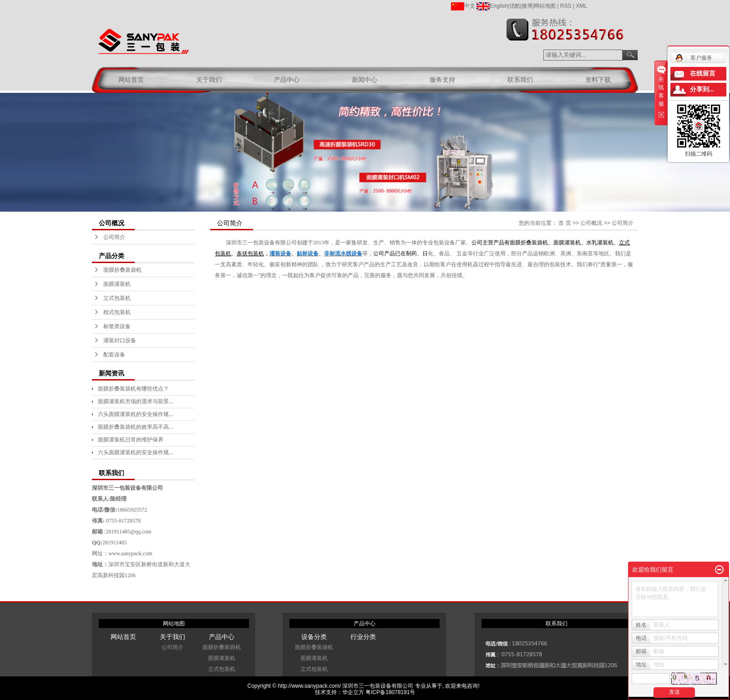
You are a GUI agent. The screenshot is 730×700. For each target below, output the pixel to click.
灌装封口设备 (120, 340)
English (492, 6)
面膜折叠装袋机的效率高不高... (136, 427)
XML (581, 6)
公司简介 (114, 237)
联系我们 (520, 80)
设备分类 (314, 637)
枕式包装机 (117, 312)
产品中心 (287, 80)
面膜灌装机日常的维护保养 (131, 440)
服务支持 (442, 80)
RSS (566, 6)
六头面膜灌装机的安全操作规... (136, 414)
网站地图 (545, 6)
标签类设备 (117, 326)
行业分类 (363, 637)
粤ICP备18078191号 (390, 692)
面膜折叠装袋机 (122, 270)
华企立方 (353, 692)
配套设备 (114, 355)
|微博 (526, 6)
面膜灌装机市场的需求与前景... (136, 401)
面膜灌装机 (117, 284)
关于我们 (209, 80)
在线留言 (703, 74)
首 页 (565, 223)
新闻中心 (365, 80)
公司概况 (591, 223)
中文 (463, 6)
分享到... (702, 89)
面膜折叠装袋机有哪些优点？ (133, 389)
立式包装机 (117, 298)
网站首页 (131, 80)
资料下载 (598, 80)
